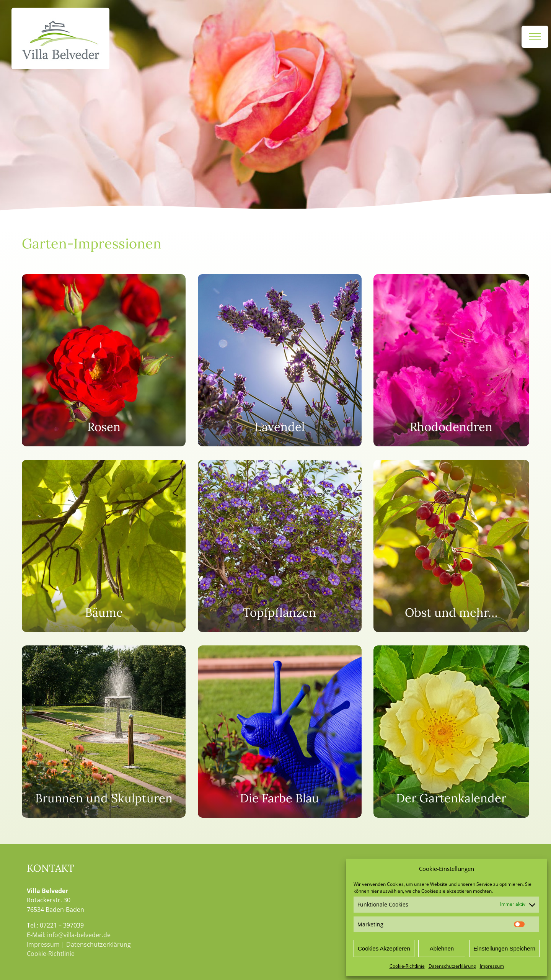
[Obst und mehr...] (451, 546)
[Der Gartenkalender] (451, 732)
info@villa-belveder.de (79, 935)
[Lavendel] (280, 360)
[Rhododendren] (451, 360)
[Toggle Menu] (535, 37)
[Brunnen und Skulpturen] (104, 732)
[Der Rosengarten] (104, 360)
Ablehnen (442, 948)
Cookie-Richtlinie (407, 966)
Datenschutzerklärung (452, 966)
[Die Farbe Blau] (280, 732)
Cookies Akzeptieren (384, 948)
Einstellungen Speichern (504, 948)
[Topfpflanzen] (280, 546)
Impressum (492, 966)
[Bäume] (104, 546)
